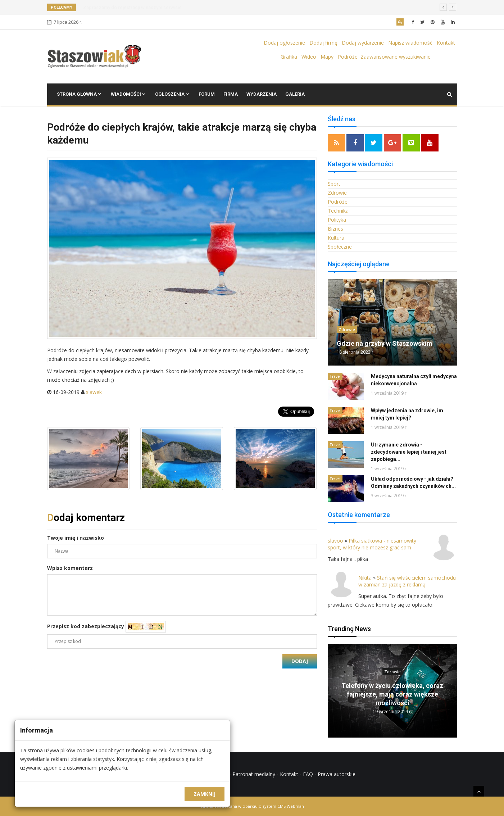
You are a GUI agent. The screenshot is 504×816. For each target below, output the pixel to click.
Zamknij (205, 794)
